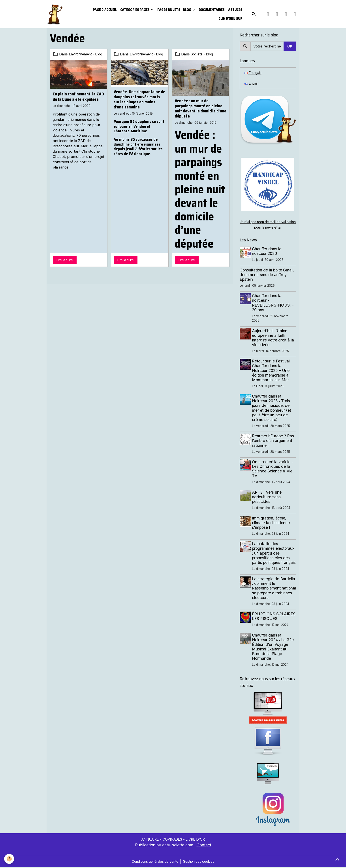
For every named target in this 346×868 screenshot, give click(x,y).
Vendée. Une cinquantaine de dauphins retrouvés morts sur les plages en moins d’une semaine (139, 104)
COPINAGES (173, 840)
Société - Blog (203, 54)
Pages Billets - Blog (175, 10)
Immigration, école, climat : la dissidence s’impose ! (271, 523)
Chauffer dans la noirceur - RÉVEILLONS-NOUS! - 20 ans (273, 303)
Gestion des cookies (200, 862)
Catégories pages (135, 10)
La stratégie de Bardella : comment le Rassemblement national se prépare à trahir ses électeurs (274, 588)
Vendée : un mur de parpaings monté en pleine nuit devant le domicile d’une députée (201, 108)
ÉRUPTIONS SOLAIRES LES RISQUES (274, 617)
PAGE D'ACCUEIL (105, 10)
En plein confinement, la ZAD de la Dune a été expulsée (78, 102)
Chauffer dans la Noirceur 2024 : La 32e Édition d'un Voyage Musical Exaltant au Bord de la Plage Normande (273, 647)
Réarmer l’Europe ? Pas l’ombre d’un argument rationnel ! (273, 441)
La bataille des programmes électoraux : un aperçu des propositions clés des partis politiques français (274, 553)
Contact (204, 845)
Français (254, 73)
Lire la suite (65, 260)
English (253, 84)
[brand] (55, 14)
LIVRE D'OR (197, 840)
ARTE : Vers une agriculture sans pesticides (267, 497)
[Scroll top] (337, 859)
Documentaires (212, 10)
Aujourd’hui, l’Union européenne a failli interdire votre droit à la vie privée (273, 338)
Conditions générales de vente (154, 862)
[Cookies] (9, 859)
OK (290, 46)
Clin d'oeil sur (230, 18)
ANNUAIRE (149, 840)
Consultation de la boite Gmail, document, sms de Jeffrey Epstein (267, 275)
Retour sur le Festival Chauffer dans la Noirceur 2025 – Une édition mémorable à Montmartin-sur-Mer (271, 371)
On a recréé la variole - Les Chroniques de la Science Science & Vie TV (273, 469)
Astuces (235, 10)
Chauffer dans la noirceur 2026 (267, 252)
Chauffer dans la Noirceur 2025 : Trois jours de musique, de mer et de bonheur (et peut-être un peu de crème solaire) (272, 408)
